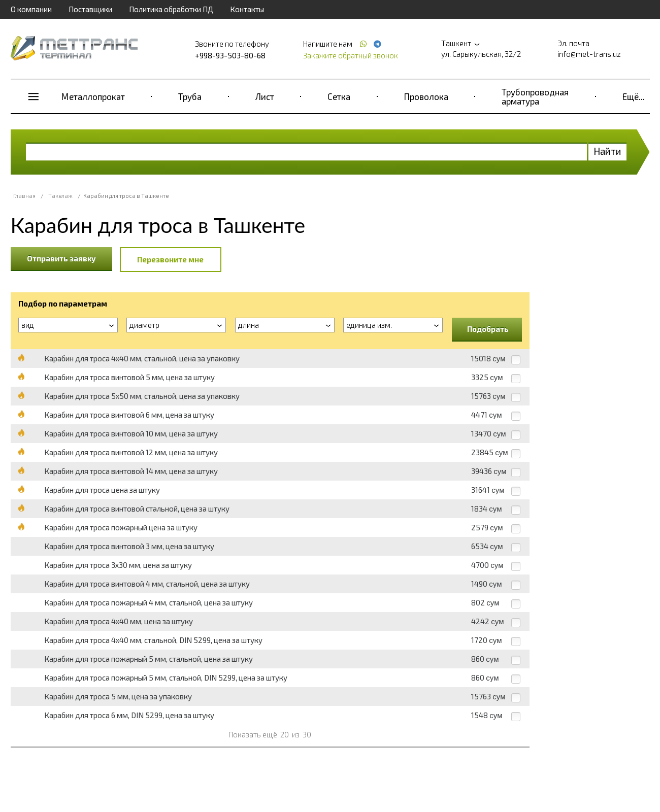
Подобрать (488, 329)
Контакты (247, 9)
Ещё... (634, 96)
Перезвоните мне (170, 259)
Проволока (426, 96)
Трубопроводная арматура (535, 96)
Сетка (339, 96)
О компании (31, 9)
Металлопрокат (93, 96)
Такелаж (60, 196)
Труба (190, 96)
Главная (24, 196)
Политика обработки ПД (171, 9)
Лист (265, 96)
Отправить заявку (61, 258)
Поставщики (90, 9)
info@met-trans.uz (589, 54)
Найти (607, 151)
